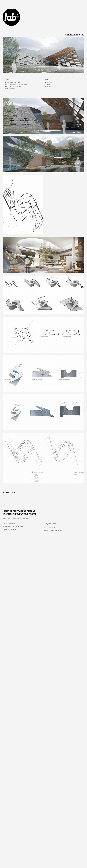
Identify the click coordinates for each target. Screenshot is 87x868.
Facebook (48, 82)
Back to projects (9, 492)
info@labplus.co (50, 524)
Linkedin (48, 86)
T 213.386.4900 (50, 527)
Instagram (54, 530)
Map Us (5, 533)
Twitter (48, 84)
